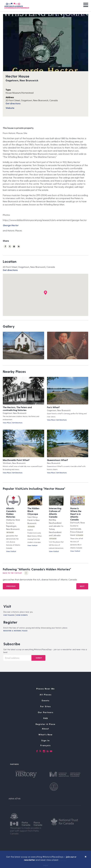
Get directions (13, 103)
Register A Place (45, 724)
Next (82, 586)
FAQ (46, 718)
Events (46, 700)
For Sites (45, 706)
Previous (11, 586)
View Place (7, 423)
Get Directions (17, 423)
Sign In (45, 740)
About (45, 729)
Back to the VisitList (16, 573)
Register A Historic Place (15, 631)
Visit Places (9, 615)
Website (10, 108)
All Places (46, 695)
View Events (22, 615)
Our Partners (46, 712)
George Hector (11, 225)
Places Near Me (45, 689)
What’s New (45, 735)
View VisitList (11, 551)
